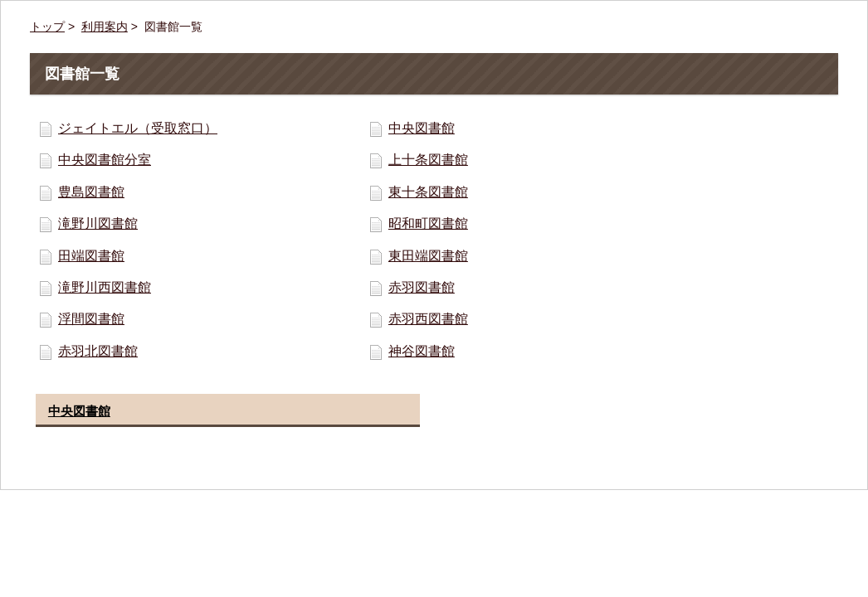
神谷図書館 (422, 351)
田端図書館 (91, 256)
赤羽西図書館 (428, 319)
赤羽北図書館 (98, 351)
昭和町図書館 (428, 223)
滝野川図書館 (98, 223)
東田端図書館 (428, 256)
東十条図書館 (428, 192)
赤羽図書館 (422, 287)
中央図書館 (422, 128)
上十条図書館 (428, 160)
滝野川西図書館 (105, 287)
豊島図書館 (91, 192)
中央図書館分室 (105, 160)
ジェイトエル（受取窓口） (138, 128)
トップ (47, 27)
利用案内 (105, 27)
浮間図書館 (91, 319)
